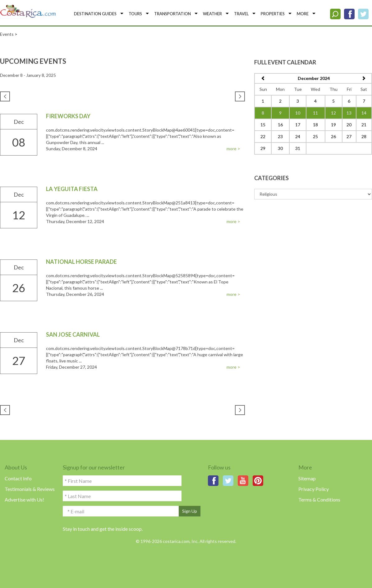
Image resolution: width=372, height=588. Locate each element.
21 (364, 125)
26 (333, 136)
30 (280, 148)
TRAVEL (241, 14)
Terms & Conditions (319, 499)
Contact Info (18, 478)
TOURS (135, 14)
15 (263, 125)
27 (349, 136)
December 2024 (314, 78)
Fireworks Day (68, 116)
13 (349, 113)
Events (7, 34)
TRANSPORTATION (172, 14)
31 (298, 148)
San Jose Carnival (73, 334)
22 (263, 136)
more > (233, 149)
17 (298, 125)
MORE (303, 14)
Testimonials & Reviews (30, 489)
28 (364, 136)
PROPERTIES (273, 14)
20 (349, 125)
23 (280, 136)
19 (333, 125)
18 (315, 125)
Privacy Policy (314, 489)
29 (263, 148)
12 (333, 113)
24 (298, 136)
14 (364, 113)
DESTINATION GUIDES (95, 14)
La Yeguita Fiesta (72, 189)
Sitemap (307, 478)
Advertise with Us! (24, 499)
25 (315, 136)
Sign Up (190, 511)
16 (280, 125)
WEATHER (212, 14)
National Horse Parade (81, 262)
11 (315, 113)
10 (298, 113)
